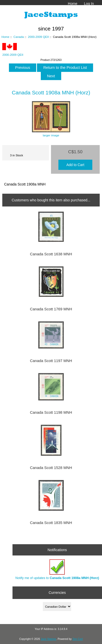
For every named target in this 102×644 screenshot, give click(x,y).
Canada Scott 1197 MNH (51, 361)
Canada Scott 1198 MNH (51, 412)
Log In (89, 4)
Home (73, 4)
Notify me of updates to (57, 569)
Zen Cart (78, 639)
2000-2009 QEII (39, 37)
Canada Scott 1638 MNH (51, 254)
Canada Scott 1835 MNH (51, 523)
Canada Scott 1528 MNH (51, 468)
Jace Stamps (48, 639)
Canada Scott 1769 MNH (51, 309)
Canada (19, 37)
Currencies (57, 593)
